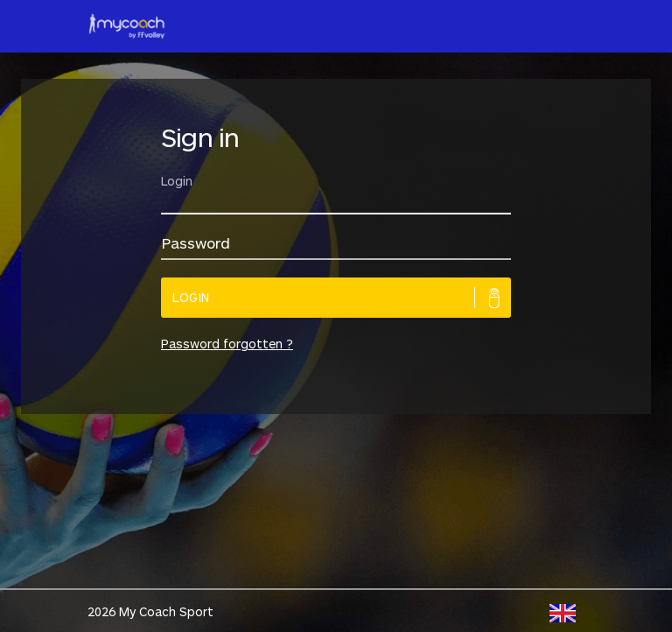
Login (191, 297)
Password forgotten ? (227, 344)
